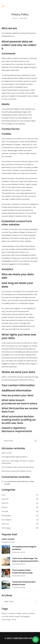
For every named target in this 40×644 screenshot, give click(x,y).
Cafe (3, 495)
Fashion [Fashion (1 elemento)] (25, 613)
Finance (5, 507)
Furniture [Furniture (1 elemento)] (32, 613)
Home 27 (15, 18)
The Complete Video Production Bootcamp (18, 467)
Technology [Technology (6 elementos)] (6, 620)
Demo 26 (5, 499)
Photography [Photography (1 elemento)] (25, 616)
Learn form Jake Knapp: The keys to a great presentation (25, 560)
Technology (6, 528)
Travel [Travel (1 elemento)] (13, 620)
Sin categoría (7, 520)
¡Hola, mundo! (7, 453)
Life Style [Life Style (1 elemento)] (5, 616)
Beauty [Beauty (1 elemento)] (4, 613)
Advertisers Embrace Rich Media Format (16, 471)
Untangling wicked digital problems (15, 457)
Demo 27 (5, 503)
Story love (5, 524)
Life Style (5, 511)
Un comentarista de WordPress (16, 481)
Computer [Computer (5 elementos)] (11, 613)
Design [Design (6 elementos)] (19, 613)
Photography (6, 516)
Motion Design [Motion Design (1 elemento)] (14, 616)
